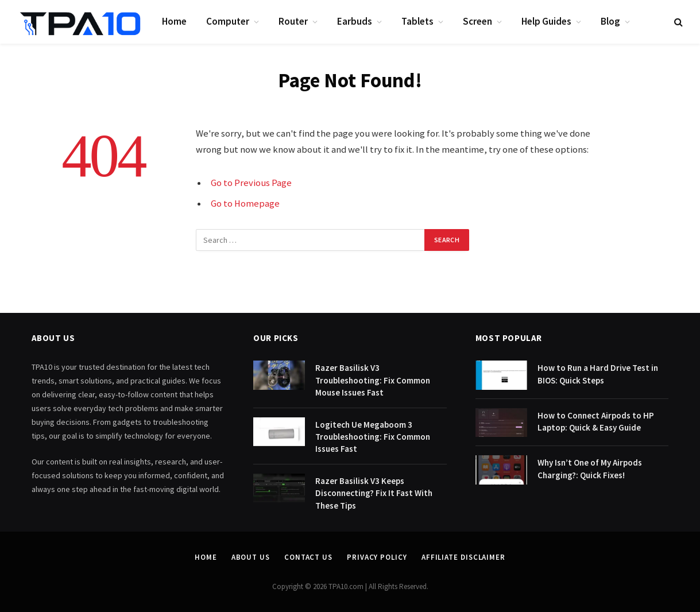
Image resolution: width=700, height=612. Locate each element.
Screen (477, 21)
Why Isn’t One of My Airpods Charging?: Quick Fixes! (590, 468)
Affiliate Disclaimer (463, 557)
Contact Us (308, 557)
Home (174, 21)
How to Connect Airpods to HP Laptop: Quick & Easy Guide (596, 421)
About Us (251, 557)
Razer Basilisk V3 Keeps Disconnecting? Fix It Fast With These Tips (374, 493)
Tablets (417, 21)
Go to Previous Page (251, 183)
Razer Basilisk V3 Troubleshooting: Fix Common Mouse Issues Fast (373, 380)
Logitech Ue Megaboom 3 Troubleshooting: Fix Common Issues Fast (373, 437)
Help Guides (546, 21)
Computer (228, 21)
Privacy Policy (377, 557)
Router (293, 21)
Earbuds (355, 21)
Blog (610, 21)
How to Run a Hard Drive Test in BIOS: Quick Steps (598, 374)
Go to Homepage (245, 204)
